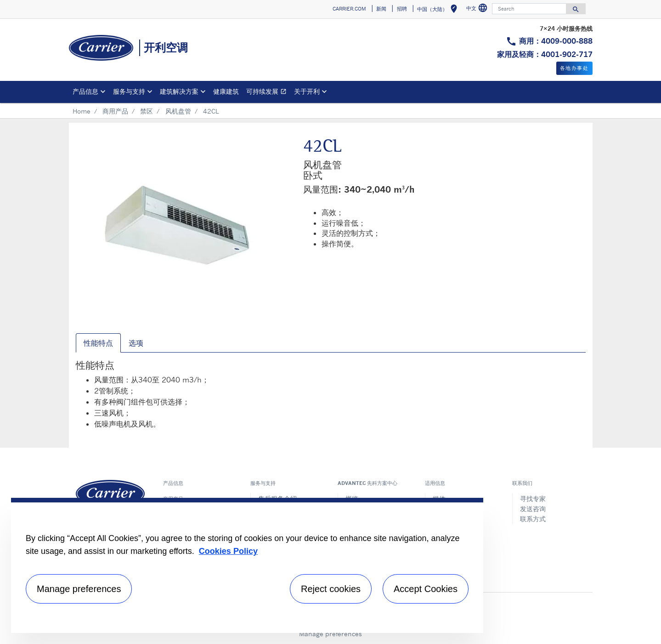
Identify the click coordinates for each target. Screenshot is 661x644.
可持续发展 (268, 93)
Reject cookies (331, 589)
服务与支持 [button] (129, 91)
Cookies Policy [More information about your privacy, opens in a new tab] (228, 551)
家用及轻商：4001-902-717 (545, 54)
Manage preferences (330, 634)
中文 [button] (478, 9)
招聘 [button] (402, 9)
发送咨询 (533, 509)
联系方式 (533, 519)
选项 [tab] (136, 343)
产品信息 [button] (85, 91)
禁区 (147, 111)
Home (82, 111)
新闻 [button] (381, 9)
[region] (247, 565)
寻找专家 (533, 499)
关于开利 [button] (307, 91)
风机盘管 (178, 111)
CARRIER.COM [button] (349, 9)
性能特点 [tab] (98, 343)
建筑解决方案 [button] (179, 91)
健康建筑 (226, 91)
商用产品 (115, 111)
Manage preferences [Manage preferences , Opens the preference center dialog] (79, 589)
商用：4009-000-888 (556, 41)
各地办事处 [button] (574, 68)
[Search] (529, 9)
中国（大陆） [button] (439, 10)
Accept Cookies (426, 589)
